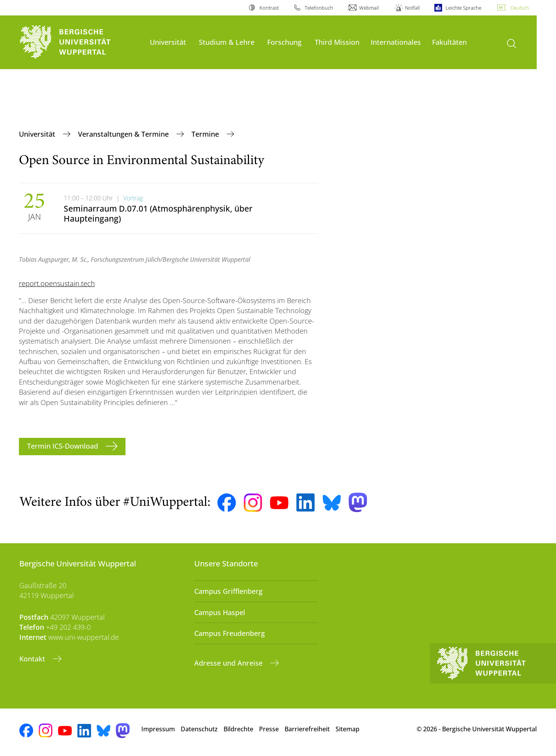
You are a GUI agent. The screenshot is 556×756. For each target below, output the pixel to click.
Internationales (396, 42)
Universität (168, 42)
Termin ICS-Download (64, 446)
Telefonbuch (319, 8)
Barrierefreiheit (307, 729)
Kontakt (33, 659)
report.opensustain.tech (57, 283)
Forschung (284, 42)
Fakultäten (449, 42)
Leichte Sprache (464, 8)
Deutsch (520, 8)
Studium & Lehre (227, 42)
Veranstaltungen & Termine (124, 134)
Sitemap (347, 729)
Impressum (158, 729)
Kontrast (269, 8)
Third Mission (337, 42)
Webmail (369, 8)
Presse (269, 729)
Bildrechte (238, 729)
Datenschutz (199, 729)
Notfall (412, 8)
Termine (206, 134)
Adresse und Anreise (229, 663)
